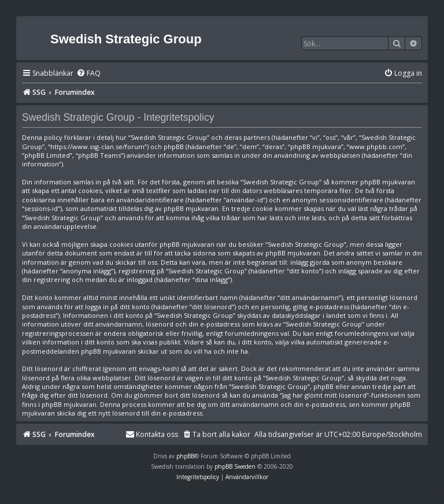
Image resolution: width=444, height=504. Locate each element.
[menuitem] (88, 74)
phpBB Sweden (235, 466)
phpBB (185, 456)
